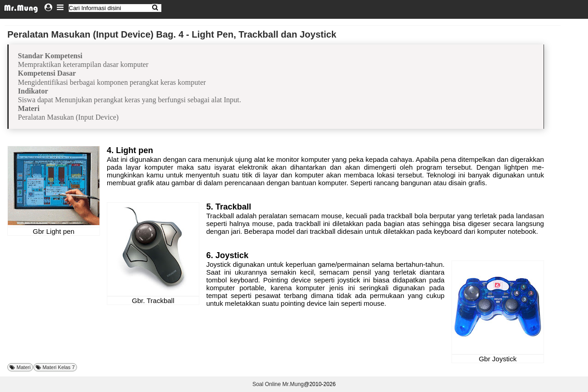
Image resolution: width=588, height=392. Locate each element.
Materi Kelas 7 (59, 367)
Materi (24, 367)
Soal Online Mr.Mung (278, 384)
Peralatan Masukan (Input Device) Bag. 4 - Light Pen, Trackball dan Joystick (172, 34)
